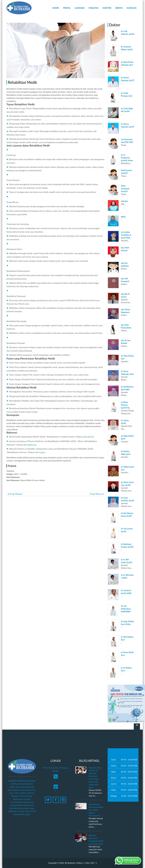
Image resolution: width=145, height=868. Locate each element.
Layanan (80, 8)
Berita (119, 8)
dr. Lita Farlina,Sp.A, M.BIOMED (126, 609)
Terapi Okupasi (15, 494)
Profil (67, 8)
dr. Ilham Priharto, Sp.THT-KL (125, 405)
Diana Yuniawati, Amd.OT (125, 189)
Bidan (123, 217)
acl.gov (42, 452)
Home (56, 8)
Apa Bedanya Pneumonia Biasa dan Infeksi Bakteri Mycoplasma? (96, 810)
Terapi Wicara (97, 494)
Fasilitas (94, 8)
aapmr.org (32, 445)
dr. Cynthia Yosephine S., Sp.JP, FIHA (126, 235)
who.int (90, 437)
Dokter (107, 8)
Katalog (132, 8)
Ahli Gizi (124, 201)
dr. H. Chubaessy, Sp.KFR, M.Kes (127, 158)
